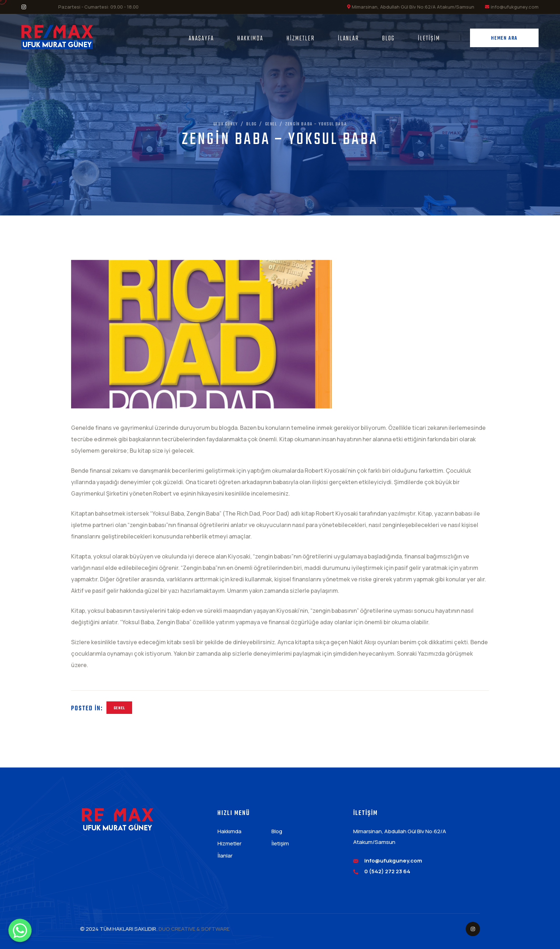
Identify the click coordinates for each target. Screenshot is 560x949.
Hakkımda (250, 39)
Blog (388, 39)
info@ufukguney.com (515, 7)
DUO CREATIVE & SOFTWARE (194, 929)
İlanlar (348, 39)
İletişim (429, 39)
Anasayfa (201, 39)
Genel (119, 708)
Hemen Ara (504, 38)
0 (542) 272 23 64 (387, 871)
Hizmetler (301, 39)
